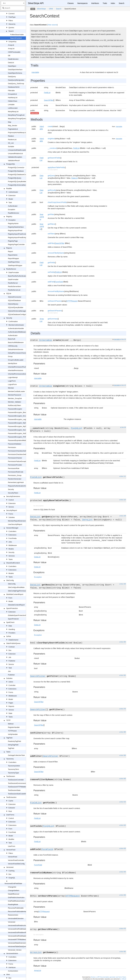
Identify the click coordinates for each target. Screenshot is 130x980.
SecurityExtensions (13, 496)
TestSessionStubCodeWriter (18, 794)
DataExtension (13, 59)
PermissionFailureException (18, 461)
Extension (12, 195)
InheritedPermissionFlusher (18, 367)
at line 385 (123, 732)
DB (9, 56)
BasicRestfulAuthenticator (17, 276)
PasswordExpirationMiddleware (19, 440)
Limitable (11, 105)
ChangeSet (12, 887)
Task (10, 202)
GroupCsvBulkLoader (16, 360)
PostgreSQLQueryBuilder (17, 181)
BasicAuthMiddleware (16, 342)
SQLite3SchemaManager (17, 311)
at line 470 (123, 929)
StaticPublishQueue (13, 643)
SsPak (9, 636)
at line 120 (123, 500)
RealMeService (13, 213)
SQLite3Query (13, 304)
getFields (51, 263)
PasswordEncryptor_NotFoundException (23, 433)
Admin (11, 682)
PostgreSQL (11, 164)
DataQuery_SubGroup (16, 84)
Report (10, 251)
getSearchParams (55, 311)
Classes (71, 3)
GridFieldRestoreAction (16, 901)
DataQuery (12, 77)
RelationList (12, 140)
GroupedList (12, 94)
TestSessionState (14, 790)
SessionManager (12, 528)
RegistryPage (13, 241)
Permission (12, 447)
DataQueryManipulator (16, 80)
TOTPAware (12, 731)
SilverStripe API (36, 3)
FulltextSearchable (17, 35)
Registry (9, 216)
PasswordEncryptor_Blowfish (18, 412)
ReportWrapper (14, 258)
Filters (11, 21)
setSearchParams (55, 301)
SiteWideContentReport (15, 594)
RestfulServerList (14, 290)
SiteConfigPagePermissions (18, 591)
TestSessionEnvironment (17, 783)
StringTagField (13, 745)
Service (11, 507)
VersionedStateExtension (17, 943)
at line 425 (123, 825)
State (10, 713)
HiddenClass (13, 101)
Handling (12, 629)
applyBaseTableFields (56, 167)
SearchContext (16, 38)
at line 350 (123, 642)
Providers (12, 633)
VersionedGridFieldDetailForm (19, 929)
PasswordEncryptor (15, 409)
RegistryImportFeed (15, 230)
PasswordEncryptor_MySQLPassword (22, 426)
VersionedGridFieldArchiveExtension (21, 925)
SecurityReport (12, 510)
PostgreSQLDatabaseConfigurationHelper (23, 174)
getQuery (51, 176)
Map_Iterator (13, 126)
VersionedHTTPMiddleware (18, 939)
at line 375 (123, 709)
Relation (11, 136)
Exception (12, 209)
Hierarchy (12, 24)
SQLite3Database (14, 300)
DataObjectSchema (15, 73)
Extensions (12, 535)
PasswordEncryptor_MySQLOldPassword (23, 423)
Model (11, 199)
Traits (105, 3)
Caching (11, 871)
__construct (52, 148)
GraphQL (12, 878)
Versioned (10, 867)
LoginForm (12, 381)
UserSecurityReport (15, 524)
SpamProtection (12, 608)
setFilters (51, 234)
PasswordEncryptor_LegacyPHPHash (22, 419)
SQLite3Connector (15, 297)
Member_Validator (15, 402)
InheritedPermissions (16, 370)
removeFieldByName (56, 291)
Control (11, 500)
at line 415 (123, 802)
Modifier (11, 839)
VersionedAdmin (12, 953)
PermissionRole (14, 468)
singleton (51, 139)
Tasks (11, 559)
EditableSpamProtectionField (18, 615)
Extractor (12, 808)
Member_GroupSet (15, 398)
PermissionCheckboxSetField (19, 451)
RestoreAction (13, 915)
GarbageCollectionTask (16, 755)
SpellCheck (10, 622)
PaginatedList (13, 129)
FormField (12, 832)
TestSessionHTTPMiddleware (19, 787)
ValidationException (15, 157)
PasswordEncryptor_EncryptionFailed (22, 416)
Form (10, 598)
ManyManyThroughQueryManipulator (21, 119)
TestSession (11, 776)
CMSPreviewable (14, 52)
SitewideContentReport (16, 605)
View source (52, 25)
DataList (11, 63)
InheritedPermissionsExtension (19, 374)
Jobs (10, 542)
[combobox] (13, 8)
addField (51, 282)
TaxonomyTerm (13, 769)
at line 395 (123, 755)
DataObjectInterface (15, 70)
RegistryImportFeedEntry (17, 237)
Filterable (11, 91)
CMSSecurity (13, 346)
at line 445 (123, 872)
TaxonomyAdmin (14, 766)
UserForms (10, 815)
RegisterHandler (14, 727)
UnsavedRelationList (15, 154)
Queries (11, 28)
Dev (10, 650)
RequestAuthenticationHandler (19, 486)
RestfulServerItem (14, 286)
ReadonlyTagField (14, 741)
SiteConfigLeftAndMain (16, 587)
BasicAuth (12, 339)
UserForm (12, 846)
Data (10, 626)
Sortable (11, 147)
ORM (51, 9)
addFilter (51, 243)
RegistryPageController (16, 244)
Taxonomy (10, 759)
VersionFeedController (16, 860)
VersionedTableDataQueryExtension (21, 946)
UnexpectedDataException (18, 150)
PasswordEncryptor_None (17, 430)
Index (113, 3)
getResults (52, 190)
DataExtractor (13, 640)
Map (10, 122)
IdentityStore (13, 363)
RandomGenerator (15, 479)
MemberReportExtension (17, 521)
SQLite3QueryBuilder (16, 307)
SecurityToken (13, 493)
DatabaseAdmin (14, 87)
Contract (12, 647)
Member (11, 388)
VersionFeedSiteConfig (16, 864)
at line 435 (123, 848)
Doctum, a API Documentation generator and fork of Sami (108, 977)
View (8, 974)
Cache (11, 801)
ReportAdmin (13, 255)
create (50, 126)
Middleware (13, 545)
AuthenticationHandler (16, 328)
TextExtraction (11, 797)
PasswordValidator (15, 444)
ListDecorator (13, 108)
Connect (11, 14)
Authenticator (13, 192)
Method (11, 724)
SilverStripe (41, 9)
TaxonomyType (13, 773)
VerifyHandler (13, 734)
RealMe (9, 188)
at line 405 (123, 779)
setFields (51, 272)
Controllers (12, 531)
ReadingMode (13, 904)
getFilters (51, 224)
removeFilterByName (56, 253)
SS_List (11, 143)
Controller (12, 685)
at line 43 (123, 385)
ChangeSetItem (14, 890)
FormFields (13, 538)
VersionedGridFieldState (13, 883)
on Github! (123, 979)
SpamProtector (13, 619)
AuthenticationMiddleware (17, 332)
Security (9, 318)
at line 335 (123, 584)
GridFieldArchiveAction (16, 897)
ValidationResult (14, 161)
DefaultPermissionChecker (18, 353)
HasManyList (13, 98)
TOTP (8, 720)
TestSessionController (16, 780)
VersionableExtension (16, 918)
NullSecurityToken (14, 405)
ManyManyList (13, 112)
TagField (9, 738)
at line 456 (123, 895)
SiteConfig (10, 580)
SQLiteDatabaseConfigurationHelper (21, 314)
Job (10, 657)
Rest (10, 811)
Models (11, 549)
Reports (9, 248)
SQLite (9, 293)
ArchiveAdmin (13, 971)
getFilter (51, 214)
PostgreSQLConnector (16, 167)
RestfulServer (11, 269)
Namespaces (83, 3)
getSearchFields (54, 158)
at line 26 (123, 339)
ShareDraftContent (13, 563)
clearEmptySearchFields (57, 202)
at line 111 (123, 476)
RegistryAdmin (13, 223)
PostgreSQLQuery (15, 178)
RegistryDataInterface (16, 227)
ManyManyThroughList (16, 115)
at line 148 (123, 516)
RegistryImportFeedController (19, 234)
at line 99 (123, 427)
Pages (11, 703)
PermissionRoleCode (16, 472)
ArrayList (11, 49)
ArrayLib (11, 45)
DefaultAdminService (16, 349)
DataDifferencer (14, 894)
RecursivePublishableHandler (19, 911)
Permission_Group (15, 475)
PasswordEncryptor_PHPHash (19, 437)
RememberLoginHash (16, 482)
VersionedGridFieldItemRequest (19, 932)
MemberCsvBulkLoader (16, 391)
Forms (11, 514)
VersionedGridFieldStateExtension (20, 936)
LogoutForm (12, 384)
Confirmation (13, 321)
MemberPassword (15, 395)
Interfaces (12, 967)
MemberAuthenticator (16, 325)
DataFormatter (14, 272)
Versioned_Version (15, 950)
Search (11, 31)
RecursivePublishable (16, 908)
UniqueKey (12, 42)
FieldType (12, 17)
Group (10, 356)
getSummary (53, 319)
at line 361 (123, 675)
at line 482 (123, 952)
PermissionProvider (15, 465)
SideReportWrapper (15, 265)
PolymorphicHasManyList (17, 133)
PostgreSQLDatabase (16, 171)
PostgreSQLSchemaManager (19, 185)
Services (12, 556)
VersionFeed (11, 850)
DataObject (12, 66)
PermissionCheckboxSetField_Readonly (22, 454)
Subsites (12, 517)
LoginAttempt (13, 377)
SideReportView (14, 262)
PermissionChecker (15, 458)
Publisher (12, 661)
